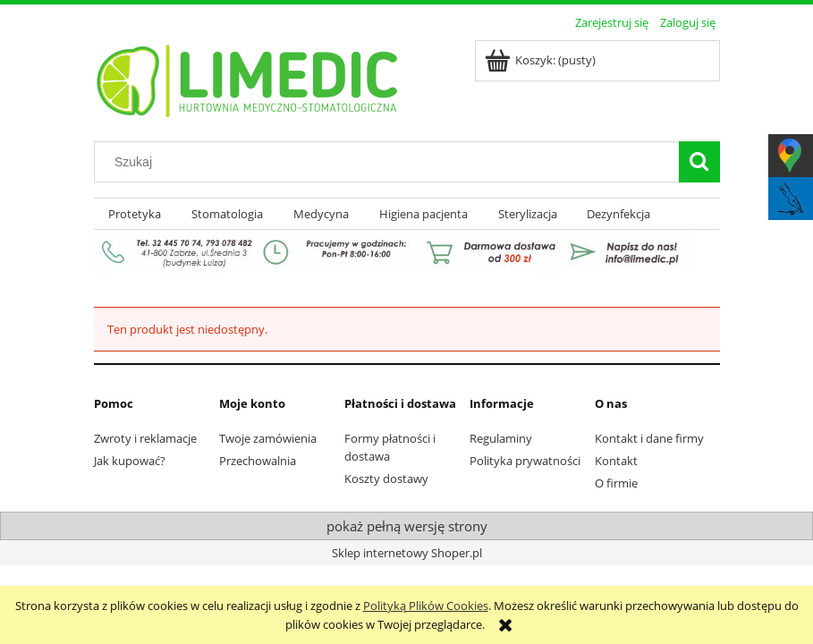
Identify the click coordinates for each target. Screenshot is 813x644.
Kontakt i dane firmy (649, 438)
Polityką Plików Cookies (426, 606)
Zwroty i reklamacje (145, 438)
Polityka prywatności (525, 461)
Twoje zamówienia (268, 438)
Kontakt (616, 461)
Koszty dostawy (386, 479)
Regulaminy (501, 438)
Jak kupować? (130, 461)
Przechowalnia (258, 461)
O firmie (616, 483)
